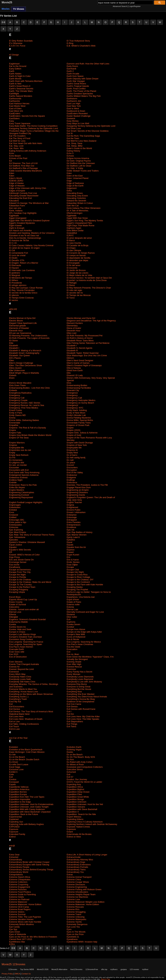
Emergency (15, 395)
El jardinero (15, 273)
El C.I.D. (13, 243)
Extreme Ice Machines (77, 897)
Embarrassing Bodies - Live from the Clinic (30, 388)
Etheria (13, 614)
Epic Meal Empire (18, 532)
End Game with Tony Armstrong (24, 472)
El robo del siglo (74, 290)
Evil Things (72, 724)
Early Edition (15, 69)
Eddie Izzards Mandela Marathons (25, 171)
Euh (69, 619)
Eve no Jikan (73, 654)
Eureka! (70, 627)
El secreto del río (75, 293)
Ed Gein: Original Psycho (79, 161)
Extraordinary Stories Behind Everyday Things (31, 870)
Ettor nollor (72, 617)
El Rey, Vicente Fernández (22, 290)
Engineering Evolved (19, 495)
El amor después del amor (79, 238)
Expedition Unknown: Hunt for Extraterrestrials (31, 804)
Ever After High (74, 664)
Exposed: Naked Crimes (78, 827)
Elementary (72, 326)
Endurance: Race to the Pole (23, 485)
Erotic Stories (73, 562)
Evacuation (72, 649)
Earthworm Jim (74, 101)
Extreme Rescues (75, 907)
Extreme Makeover (18, 902)
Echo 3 (70, 153)
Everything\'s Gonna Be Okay (81, 699)
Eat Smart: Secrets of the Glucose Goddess (88, 131)
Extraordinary (16, 860)
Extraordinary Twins (76, 870)
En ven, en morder (18, 465)
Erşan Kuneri (73, 555)
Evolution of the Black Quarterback (26, 750)
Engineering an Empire (78, 490)
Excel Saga (15, 767)
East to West (73, 108)
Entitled (13, 517)
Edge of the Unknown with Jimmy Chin (28, 188)
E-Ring (70, 43)
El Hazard (14, 268)
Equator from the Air (76, 547)
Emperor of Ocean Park (78, 425)
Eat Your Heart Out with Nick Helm (26, 143)
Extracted (14, 857)
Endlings (71, 480)
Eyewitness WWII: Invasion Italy (82, 942)
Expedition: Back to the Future (24, 814)
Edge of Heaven (17, 186)
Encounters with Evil (19, 470)
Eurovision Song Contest (21, 639)
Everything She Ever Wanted (81, 694)
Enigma (70, 505)
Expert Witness (74, 817)
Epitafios (71, 540)
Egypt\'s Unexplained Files (79, 223)
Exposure (14, 829)
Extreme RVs (73, 909)
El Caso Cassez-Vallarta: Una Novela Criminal (31, 245)
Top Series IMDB (27, 969)
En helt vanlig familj (76, 458)
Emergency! (72, 405)
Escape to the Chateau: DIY (80, 580)
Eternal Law (72, 609)
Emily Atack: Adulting (77, 410)
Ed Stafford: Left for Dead (79, 166)
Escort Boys (15, 597)
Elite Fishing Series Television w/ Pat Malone (88, 343)
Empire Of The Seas (19, 438)
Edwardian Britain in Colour (80, 203)
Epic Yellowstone (17, 537)
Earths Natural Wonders (21, 96)
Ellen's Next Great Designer (80, 360)
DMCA (17, 974)
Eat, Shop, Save (75, 143)
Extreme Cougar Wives (78, 882)
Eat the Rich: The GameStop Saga (83, 136)
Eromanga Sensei (18, 562)
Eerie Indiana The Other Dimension (84, 208)
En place (71, 463)
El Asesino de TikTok (19, 240)
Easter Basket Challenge (79, 116)
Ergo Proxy (14, 557)
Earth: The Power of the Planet (82, 91)
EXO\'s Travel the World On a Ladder (84, 782)
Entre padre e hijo (18, 522)
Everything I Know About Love (23, 692)
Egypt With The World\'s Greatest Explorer (29, 221)
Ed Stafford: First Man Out (22, 166)
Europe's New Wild (76, 634)
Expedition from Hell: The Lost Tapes (27, 797)
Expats (12, 784)
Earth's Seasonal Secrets (21, 89)
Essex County (16, 602)
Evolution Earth (74, 747)
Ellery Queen (15, 368)
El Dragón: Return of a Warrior (24, 263)
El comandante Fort (19, 253)
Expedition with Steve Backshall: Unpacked (30, 812)
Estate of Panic (74, 602)
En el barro (72, 455)
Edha (69, 191)
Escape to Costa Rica (77, 575)
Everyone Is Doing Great (79, 687)
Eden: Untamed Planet (78, 178)
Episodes (14, 540)
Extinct (12, 837)
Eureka (13, 624)
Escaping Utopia (17, 592)
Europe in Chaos (17, 632)
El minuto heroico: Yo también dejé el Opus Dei (89, 278)
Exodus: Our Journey (77, 779)
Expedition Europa (18, 794)
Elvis (69, 383)
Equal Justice (16, 545)
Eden (12, 173)
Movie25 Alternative (59, 969)
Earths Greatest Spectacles (80, 94)
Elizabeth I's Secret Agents (80, 348)
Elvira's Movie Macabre (20, 383)
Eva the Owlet (73, 647)
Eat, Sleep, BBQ (75, 146)
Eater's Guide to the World (79, 148)
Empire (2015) (74, 430)
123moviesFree (92, 969)
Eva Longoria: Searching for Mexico (84, 642)
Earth (12, 71)
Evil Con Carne (74, 704)
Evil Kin (70, 714)
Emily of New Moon (76, 413)
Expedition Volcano (76, 807)
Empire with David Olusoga (80, 443)
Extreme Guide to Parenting (22, 894)
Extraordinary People (19, 867)
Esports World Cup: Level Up (23, 599)
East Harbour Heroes (19, 103)
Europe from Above (76, 629)
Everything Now (74, 692)
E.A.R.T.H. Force (17, 46)
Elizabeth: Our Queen (20, 355)
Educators (14, 201)
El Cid (12, 250)
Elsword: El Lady (75, 375)
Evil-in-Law (14, 729)
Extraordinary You (75, 872)
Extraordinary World (19, 872)
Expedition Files (74, 794)
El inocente (72, 268)
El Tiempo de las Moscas (79, 295)
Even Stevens (16, 662)
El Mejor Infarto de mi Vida (79, 275)
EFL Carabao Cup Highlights (23, 213)
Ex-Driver (14, 762)
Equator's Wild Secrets (20, 550)
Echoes (70, 156)
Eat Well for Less (17, 141)
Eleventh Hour (16, 331)
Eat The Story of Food (20, 138)
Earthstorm (72, 99)
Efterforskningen (75, 213)
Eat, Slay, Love (16, 146)
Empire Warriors (17, 443)
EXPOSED (14, 827)
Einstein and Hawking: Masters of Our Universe (32, 233)
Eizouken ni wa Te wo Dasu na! (24, 235)
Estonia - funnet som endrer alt (24, 609)
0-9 (3, 22)
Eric (69, 557)
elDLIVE (13, 309)
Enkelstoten (15, 507)
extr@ (12, 846)
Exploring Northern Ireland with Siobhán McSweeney (92, 824)
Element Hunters (75, 323)
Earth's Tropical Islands (78, 86)
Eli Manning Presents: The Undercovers (28, 336)
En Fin (12, 458)
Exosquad (14, 782)
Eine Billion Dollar (75, 230)
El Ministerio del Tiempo (21, 278)
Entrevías (14, 527)
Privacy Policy (7, 974)
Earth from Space (75, 76)
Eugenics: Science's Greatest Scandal (27, 619)
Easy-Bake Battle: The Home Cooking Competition (33, 126)
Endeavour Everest (18, 477)
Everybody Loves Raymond (80, 679)
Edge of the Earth (75, 186)
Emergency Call (17, 398)
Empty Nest (72, 453)
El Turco (71, 298)
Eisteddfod (72, 233)
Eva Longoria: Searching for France (26, 642)
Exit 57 (70, 777)
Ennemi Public (74, 510)
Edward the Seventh (76, 201)
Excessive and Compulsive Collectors (85, 767)
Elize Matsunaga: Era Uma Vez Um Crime (87, 355)
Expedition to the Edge (20, 802)
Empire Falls (15, 433)
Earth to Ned (15, 84)
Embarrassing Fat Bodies (79, 388)
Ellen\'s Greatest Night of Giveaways (84, 365)
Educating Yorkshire (76, 198)
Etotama (71, 614)
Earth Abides (15, 74)
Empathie (14, 425)
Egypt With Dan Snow (77, 218)
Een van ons (15, 208)
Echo (12, 153)
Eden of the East (75, 176)
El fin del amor (74, 265)
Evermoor (71, 669)
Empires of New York (77, 445)
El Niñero (14, 280)
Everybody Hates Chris (20, 677)
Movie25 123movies (13, 964)
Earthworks (15, 101)
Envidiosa (71, 527)
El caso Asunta (74, 243)
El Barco (71, 240)
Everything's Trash (18, 699)
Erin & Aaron (73, 560)
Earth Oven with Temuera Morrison (26, 81)
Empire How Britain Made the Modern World (30, 435)
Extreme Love (73, 899)
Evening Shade (74, 662)
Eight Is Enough (17, 228)
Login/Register (135, 6)
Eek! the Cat (73, 206)
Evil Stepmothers (75, 721)
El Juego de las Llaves (78, 273)
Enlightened (72, 507)
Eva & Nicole (73, 639)
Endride (13, 482)
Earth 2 (70, 71)
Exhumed (71, 772)
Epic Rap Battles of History (80, 532)
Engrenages (15, 505)
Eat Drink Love (74, 128)
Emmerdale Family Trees (79, 423)
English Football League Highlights (26, 502)
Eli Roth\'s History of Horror (80, 338)
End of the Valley (75, 472)
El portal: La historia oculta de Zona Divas (87, 280)
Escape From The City (20, 572)
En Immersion (16, 460)
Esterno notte (73, 604)
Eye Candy (14, 927)
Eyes (69, 929)
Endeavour (72, 475)
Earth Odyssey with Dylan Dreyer (83, 79)
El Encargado (73, 263)
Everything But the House (79, 689)
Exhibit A (13, 772)
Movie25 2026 (43, 969)
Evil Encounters (17, 707)
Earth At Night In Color (20, 76)
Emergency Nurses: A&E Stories (25, 403)
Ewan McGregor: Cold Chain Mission (27, 752)
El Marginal (15, 275)
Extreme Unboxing (76, 917)
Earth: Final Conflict (76, 89)
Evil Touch (14, 726)
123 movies (134, 969)
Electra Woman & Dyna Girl (22, 318)
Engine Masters (17, 490)
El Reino (71, 285)
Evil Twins (72, 726)
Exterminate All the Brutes (79, 834)
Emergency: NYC (75, 408)
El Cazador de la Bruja (78, 245)
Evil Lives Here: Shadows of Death (26, 719)
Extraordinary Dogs (76, 862)
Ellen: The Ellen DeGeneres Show (25, 365)
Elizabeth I (72, 346)
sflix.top (104, 969)
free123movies (76, 969)
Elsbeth (13, 375)
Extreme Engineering (77, 887)
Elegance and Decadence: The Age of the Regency (91, 321)
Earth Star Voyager (76, 81)
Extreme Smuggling (76, 912)
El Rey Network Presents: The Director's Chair (89, 288)
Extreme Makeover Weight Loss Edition (86, 902)
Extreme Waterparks (77, 919)
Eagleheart (14, 64)
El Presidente (16, 283)
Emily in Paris (16, 413)
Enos (12, 512)
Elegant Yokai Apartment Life (23, 323)
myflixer (145, 969)
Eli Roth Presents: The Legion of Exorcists (29, 338)
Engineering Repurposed (21, 497)
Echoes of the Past (18, 158)
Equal (69, 542)
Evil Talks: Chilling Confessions (24, 724)
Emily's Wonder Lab (76, 415)
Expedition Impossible (20, 799)
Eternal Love (15, 612)
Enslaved (14, 515)
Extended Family (17, 834)
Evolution (14, 747)
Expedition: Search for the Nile (81, 814)
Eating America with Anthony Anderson (28, 151)
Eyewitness (72, 939)
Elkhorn (70, 358)
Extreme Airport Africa (20, 877)
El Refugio (72, 283)
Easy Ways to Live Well (78, 123)
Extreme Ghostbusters (77, 892)
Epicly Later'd (73, 537)
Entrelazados (15, 525)
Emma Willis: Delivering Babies (24, 420)
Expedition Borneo (18, 792)
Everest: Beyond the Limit (21, 669)
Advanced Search (120, 6)
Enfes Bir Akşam (17, 487)
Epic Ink (71, 530)
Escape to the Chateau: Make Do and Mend (30, 582)
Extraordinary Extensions (79, 865)
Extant (70, 832)
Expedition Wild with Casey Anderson (27, 809)
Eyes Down (15, 932)
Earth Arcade (73, 74)
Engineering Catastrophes (22, 492)
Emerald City (73, 390)
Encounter (14, 468)
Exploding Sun (16, 822)
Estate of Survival (18, 604)
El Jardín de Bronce (76, 270)
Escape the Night (17, 575)
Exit (69, 774)
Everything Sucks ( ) (19, 697)
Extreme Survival (17, 914)
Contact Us (26, 974)
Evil (11, 704)
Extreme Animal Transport (79, 877)
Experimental (15, 817)
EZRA (12, 944)
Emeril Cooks (16, 410)
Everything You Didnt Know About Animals (87, 697)
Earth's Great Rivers (76, 84)
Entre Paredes (74, 522)
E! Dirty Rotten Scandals (21, 41)
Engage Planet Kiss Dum (79, 487)
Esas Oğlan (72, 565)
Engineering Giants (76, 495)
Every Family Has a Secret (80, 672)
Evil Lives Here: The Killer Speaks (83, 719)
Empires (13, 445)
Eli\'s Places (15, 358)
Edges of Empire (17, 191)
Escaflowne (15, 567)
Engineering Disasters (77, 492)
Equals (70, 545)
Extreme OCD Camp (19, 907)
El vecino (14, 300)
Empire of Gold (74, 435)
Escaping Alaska (75, 587)
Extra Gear (14, 855)
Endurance (72, 482)
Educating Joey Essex (77, 196)
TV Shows (19, 9)
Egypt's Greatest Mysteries (22, 223)
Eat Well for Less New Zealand (82, 141)
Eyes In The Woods (76, 932)
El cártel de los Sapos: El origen (24, 248)
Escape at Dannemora (20, 570)
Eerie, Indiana (16, 211)
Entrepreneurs (74, 525)
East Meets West (17, 106)
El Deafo (13, 258)
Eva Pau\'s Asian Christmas (80, 644)
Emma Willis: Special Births (80, 420)
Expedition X (73, 812)
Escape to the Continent (78, 582)
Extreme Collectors (18, 882)
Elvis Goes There (17, 385)
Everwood (14, 672)
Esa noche (14, 565)
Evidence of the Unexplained (81, 702)
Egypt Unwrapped (18, 218)
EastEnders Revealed (77, 113)
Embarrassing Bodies (77, 385)
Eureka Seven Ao (17, 627)
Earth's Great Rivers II (20, 86)
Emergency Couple (18, 400)
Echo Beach (15, 156)
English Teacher (74, 502)
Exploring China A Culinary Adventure (85, 822)
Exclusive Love (16, 769)
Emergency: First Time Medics (24, 408)
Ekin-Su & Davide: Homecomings (25, 238)
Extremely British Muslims (21, 924)
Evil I (69, 712)
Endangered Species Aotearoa (24, 475)
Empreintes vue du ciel (20, 450)
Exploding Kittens (75, 819)
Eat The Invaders (17, 136)
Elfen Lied (72, 333)
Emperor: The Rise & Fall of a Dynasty (28, 428)
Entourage (72, 517)
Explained (14, 819)
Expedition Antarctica (19, 789)
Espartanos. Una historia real (81, 597)
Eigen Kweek (15, 225)
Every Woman (73, 674)
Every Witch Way (17, 674)
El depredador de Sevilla (79, 258)
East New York (74, 106)
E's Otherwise (16, 43)
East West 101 (16, 111)
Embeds (13, 390)
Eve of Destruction (18, 657)
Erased (70, 552)
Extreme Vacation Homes (21, 919)
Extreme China (74, 879)
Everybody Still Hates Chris (22, 682)
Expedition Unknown (77, 802)
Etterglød (14, 617)
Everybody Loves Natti (20, 679)
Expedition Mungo (75, 799)
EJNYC (70, 235)
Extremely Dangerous (77, 924)
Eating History (73, 151)
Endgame (71, 477)
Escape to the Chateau (20, 580)
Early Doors (72, 66)
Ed (10, 161)
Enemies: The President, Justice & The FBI (87, 485)
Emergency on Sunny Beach (80, 403)
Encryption (72, 470)
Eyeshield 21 (73, 937)
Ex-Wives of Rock (75, 764)
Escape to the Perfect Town (22, 587)
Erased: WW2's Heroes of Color (24, 555)
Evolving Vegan (74, 750)
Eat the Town (73, 138)
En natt (70, 460)
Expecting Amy (74, 784)
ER (11, 552)
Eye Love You (73, 927)
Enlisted (13, 510)
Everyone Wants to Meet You (23, 689)
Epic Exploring (16, 530)
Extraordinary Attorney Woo (80, 860)
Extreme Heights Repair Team (81, 894)
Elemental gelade (17, 326)
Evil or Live (14, 721)
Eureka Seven (74, 624)
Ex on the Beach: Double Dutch (24, 759)
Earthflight (14, 94)
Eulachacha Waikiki (18, 622)
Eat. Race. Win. (17, 148)
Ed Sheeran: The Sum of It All (23, 163)
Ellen (12, 360)
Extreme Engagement (20, 887)
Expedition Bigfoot (75, 789)
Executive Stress (75, 769)
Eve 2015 (14, 654)
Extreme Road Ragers (20, 909)
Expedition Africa (75, 787)
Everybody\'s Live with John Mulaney (84, 682)
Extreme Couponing (19, 884)
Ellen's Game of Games (78, 363)
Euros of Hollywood (76, 637)
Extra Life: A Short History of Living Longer (87, 855)
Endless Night (16, 480)
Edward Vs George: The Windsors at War (29, 203)
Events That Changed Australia (24, 664)
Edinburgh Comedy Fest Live (23, 193)
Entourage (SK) (17, 520)
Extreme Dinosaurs (76, 884)
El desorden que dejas (77, 260)
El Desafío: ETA (17, 260)
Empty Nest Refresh (19, 455)
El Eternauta (15, 265)
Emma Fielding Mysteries (79, 418)
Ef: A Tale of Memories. (78, 211)
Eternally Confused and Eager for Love (85, 612)
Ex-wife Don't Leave (19, 764)
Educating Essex (75, 193)
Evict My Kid (15, 702)
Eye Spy (13, 929)
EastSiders (14, 118)
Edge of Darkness (75, 183)
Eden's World (16, 178)
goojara (124, 969)
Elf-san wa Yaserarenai (20, 333)
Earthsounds (15, 99)
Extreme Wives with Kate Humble (25, 922)
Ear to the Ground (18, 66)
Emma (12, 418)
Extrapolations (16, 875)
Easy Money (73, 121)
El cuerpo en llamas (76, 255)
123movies (13, 969)
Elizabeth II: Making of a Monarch (25, 350)
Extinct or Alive (74, 837)
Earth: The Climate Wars (21, 91)
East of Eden (15, 108)
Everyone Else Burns (77, 684)
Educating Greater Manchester (24, 196)
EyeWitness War (17, 942)
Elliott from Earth (75, 370)
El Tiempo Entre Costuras (21, 298)
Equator (13, 547)
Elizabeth (14, 346)
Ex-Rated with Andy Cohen (80, 762)
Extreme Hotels (17, 897)
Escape (70, 567)
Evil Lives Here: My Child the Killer (83, 716)
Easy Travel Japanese (20, 123)
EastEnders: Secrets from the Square (27, 116)
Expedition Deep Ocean (78, 792)
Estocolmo (14, 607)
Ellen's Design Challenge (21, 363)
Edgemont (72, 188)
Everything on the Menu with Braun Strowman (31, 694)
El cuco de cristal (17, 255)
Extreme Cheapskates (20, 879)
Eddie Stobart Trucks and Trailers (83, 171)
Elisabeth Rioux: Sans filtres (80, 341)
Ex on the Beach (75, 755)
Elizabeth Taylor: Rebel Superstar (83, 353)
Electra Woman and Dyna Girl (81, 318)
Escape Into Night (75, 572)
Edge (69, 181)
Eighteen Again (74, 228)
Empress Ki (72, 450)
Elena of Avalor (74, 328)
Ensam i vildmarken (76, 512)
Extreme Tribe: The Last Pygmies (25, 917)
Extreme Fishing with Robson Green (84, 889)
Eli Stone (13, 341)
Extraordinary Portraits (77, 867)
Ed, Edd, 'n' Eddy (75, 168)
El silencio (14, 295)
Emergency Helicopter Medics (81, 400)
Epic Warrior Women (77, 535)
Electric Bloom (16, 321)
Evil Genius (72, 707)
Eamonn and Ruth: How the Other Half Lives (88, 64)
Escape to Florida (18, 577)
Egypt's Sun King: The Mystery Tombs (85, 221)
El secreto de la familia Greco (23, 293)
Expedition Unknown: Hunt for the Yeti (85, 804)
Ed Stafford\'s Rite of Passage (23, 168)
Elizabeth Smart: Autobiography (24, 353)
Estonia (70, 607)
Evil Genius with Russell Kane (81, 709)
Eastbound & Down (76, 111)
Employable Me (17, 448)
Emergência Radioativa (20, 393)
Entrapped (72, 520)
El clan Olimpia (74, 250)
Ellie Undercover (17, 370)
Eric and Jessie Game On (21, 560)
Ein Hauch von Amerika (20, 230)
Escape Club (73, 570)
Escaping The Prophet (77, 590)
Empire (70, 428)
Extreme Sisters (17, 912)
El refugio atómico (18, 285)
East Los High (73, 103)
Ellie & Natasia (74, 368)
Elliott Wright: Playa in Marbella (24, 373)
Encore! (70, 465)
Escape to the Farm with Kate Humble (85, 585)
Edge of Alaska (16, 183)
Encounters (72, 468)
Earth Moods (15, 79)
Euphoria (71, 622)
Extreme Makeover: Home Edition (25, 904)
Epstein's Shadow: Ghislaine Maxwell (27, 542)
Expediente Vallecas (19, 787)
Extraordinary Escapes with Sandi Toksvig (29, 865)
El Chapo (71, 248)
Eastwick (71, 118)
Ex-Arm (70, 759)
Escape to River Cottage (78, 577)
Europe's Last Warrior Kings (22, 634)
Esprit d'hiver (73, 599)
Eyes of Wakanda (18, 934)
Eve (69, 652)
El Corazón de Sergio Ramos (81, 253)
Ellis (69, 373)
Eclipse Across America (78, 158)
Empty (12, 453)
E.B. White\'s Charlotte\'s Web (81, 46)
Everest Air (14, 667)
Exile (11, 774)
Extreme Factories (18, 889)
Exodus (13, 779)
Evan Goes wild (17, 652)
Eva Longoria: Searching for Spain (26, 644)
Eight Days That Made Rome (81, 225)
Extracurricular (74, 857)
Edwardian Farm (17, 206)
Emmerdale (15, 423)
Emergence (72, 393)
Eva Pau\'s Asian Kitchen (21, 647)
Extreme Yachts (74, 922)
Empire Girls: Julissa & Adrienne (82, 433)
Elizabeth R (72, 350)
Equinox (71, 550)
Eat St (70, 133)
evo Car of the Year (18, 738)
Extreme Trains (74, 914)
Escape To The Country (20, 585)
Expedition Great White (78, 797)
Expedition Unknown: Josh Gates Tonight (29, 807)
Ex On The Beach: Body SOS (81, 757)
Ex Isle (12, 755)
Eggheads (14, 216)
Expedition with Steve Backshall (82, 809)
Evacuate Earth (17, 649)
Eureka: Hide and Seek (20, 629)
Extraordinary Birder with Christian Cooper (29, 862)
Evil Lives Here (16, 716)
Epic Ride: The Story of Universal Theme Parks (32, 535)
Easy (12, 121)
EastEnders (15, 113)
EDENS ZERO (16, 181)
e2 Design (14, 55)
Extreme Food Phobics (20, 892)
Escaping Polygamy (19, 590)
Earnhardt (71, 69)
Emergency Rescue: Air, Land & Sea (27, 405)
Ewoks (70, 752)
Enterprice (72, 515)
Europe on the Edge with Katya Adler (84, 632)
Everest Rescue (74, 667)
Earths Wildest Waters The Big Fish (84, 96)
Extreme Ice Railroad (19, 899)
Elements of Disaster (19, 328)
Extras (70, 875)
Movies (6, 9)
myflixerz (114, 969)
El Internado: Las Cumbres (22, 270)
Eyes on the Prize (75, 934)
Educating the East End (20, 198)
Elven (12, 378)
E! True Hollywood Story (78, 41)
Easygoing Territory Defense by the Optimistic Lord (91, 126)
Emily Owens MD (17, 415)
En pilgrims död (17, 463)
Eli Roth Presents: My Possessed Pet (85, 336)
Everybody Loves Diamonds (80, 677)
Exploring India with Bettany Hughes (26, 824)
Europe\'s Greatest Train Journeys (25, 637)
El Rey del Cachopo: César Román (26, 288)
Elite (11, 343)
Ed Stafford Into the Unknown (81, 163)
